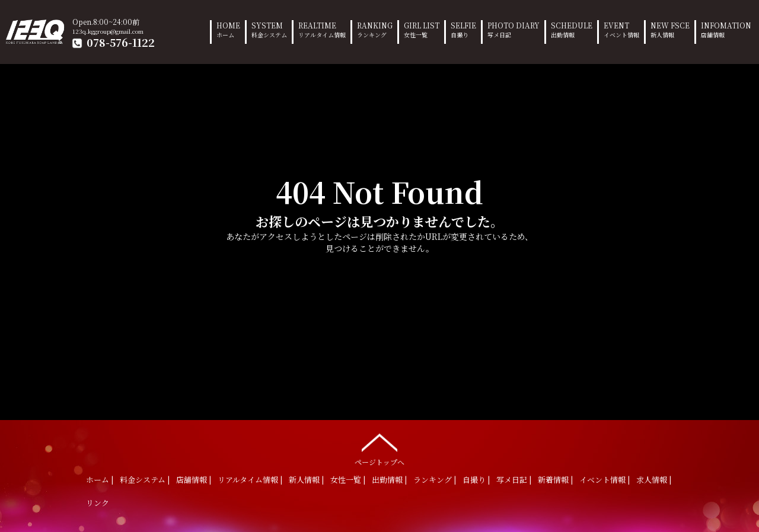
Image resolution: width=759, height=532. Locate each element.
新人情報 (304, 480)
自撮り (474, 480)
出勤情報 (387, 480)
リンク (98, 503)
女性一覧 (346, 480)
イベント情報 (602, 480)
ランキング (433, 480)
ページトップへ (379, 447)
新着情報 (553, 480)
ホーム (98, 480)
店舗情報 (192, 480)
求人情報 (652, 480)
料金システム (143, 480)
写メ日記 (512, 480)
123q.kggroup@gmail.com (108, 31)
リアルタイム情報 (248, 480)
